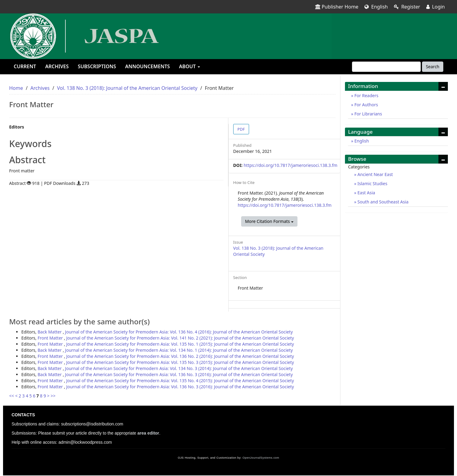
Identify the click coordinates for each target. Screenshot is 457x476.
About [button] (190, 66)
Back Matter (50, 332)
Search (433, 67)
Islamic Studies (372, 183)
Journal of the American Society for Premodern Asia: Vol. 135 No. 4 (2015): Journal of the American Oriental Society (180, 381)
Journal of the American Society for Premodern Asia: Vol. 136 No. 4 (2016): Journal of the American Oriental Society (179, 332)
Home (16, 88)
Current (25, 66)
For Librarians (367, 114)
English (376, 7)
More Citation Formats (269, 221)
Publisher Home (337, 7)
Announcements (148, 66)
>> (53, 396)
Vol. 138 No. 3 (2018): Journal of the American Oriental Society (127, 88)
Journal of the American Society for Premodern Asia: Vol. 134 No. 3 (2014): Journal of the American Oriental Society (179, 368)
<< (12, 396)
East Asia (366, 193)
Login (436, 7)
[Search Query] (386, 67)
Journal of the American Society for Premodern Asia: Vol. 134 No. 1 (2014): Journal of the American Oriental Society (179, 350)
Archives (57, 66)
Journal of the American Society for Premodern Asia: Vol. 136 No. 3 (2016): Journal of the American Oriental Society (179, 374)
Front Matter (51, 338)
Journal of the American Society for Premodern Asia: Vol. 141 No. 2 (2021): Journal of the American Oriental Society (180, 338)
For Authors (366, 105)
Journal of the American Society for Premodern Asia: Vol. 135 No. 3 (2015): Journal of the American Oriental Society (180, 362)
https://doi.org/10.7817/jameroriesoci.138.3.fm (290, 165)
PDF (241, 129)
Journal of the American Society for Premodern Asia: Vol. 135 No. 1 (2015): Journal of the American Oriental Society (180, 344)
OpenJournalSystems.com (261, 458)
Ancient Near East (374, 174)
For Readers (366, 95)
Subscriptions (97, 66)
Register (407, 7)
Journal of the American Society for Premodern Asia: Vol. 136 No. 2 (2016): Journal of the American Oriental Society (180, 356)
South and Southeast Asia (382, 202)
